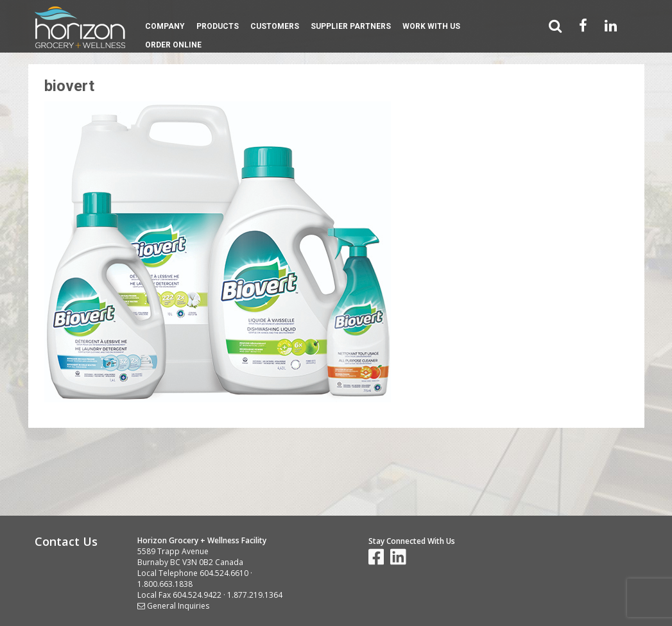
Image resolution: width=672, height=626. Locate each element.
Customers (275, 26)
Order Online (173, 45)
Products (218, 26)
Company (165, 26)
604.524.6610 (224, 573)
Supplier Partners (351, 26)
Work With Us (431, 26)
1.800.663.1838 (165, 584)
